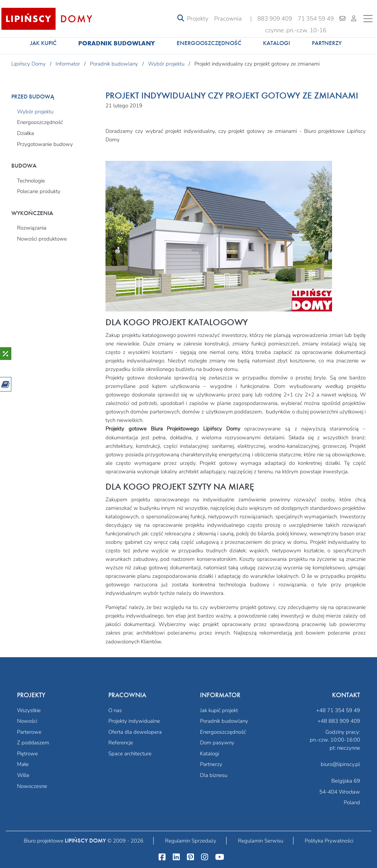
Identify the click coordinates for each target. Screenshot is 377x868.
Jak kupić (43, 43)
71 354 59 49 (316, 19)
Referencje (121, 743)
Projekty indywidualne (134, 721)
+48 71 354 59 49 (338, 710)
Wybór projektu (35, 112)
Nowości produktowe (42, 239)
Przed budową (33, 97)
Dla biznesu (214, 775)
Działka (25, 133)
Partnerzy (327, 43)
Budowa (24, 166)
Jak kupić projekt (219, 710)
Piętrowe (27, 754)
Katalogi (276, 43)
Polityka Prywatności (329, 841)
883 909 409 (275, 19)
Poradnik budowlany (117, 43)
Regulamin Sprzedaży (191, 841)
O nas (115, 710)
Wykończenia (32, 213)
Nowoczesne (32, 786)
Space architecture (130, 754)
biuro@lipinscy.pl (340, 764)
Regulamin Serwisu (261, 841)
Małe (23, 764)
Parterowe (29, 732)
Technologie (31, 181)
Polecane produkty (39, 191)
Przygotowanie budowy (45, 144)
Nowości (27, 721)
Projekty (198, 19)
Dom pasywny (217, 743)
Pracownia (228, 19)
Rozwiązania (32, 228)
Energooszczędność (209, 43)
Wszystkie (29, 710)
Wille (23, 775)
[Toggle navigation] (181, 19)
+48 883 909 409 (339, 721)
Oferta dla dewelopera (135, 732)
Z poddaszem (33, 743)
